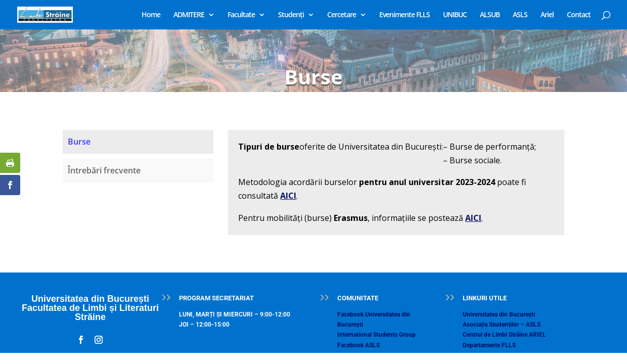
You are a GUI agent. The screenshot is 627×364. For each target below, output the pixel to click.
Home (151, 15)
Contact (579, 15)
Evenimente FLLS (405, 15)
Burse (79, 142)
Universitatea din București (499, 314)
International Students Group (376, 335)
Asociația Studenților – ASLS (502, 325)
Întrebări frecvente (104, 170)
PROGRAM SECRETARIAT (216, 298)
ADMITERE (189, 15)
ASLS (520, 15)
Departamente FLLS (489, 345)
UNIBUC (455, 15)
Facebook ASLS (359, 345)
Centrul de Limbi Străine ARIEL (504, 335)
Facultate (241, 15)
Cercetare (342, 15)
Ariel (547, 15)
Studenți (291, 15)
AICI (288, 196)
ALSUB (490, 15)
